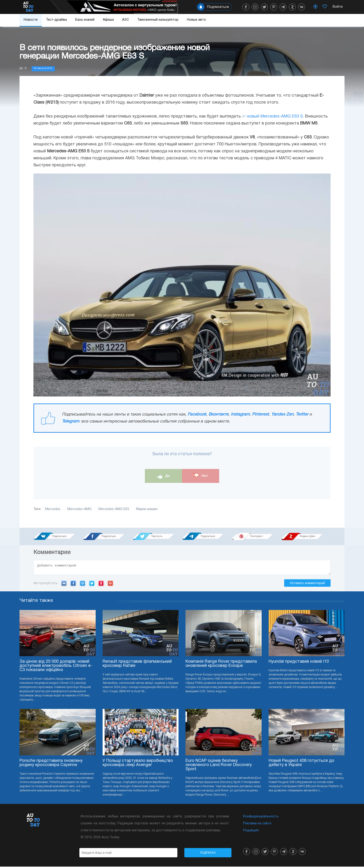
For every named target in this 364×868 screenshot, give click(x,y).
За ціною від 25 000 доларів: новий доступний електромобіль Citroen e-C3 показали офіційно (56, 667)
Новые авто (196, 20)
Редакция (251, 832)
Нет (201, 476)
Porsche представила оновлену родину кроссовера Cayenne (51, 764)
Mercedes (53, 509)
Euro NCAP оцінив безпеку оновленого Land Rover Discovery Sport (219, 766)
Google (110, 585)
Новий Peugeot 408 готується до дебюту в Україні (301, 764)
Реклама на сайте (257, 825)
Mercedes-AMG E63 (114, 509)
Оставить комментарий (307, 584)
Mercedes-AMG (79, 509)
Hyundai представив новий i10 (299, 663)
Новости (31, 20)
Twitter (302, 414)
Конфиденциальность (261, 818)
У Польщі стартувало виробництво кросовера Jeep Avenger (138, 764)
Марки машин (147, 509)
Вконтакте (218, 414)
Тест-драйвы (56, 20)
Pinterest (260, 414)
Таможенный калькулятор (158, 20)
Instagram (240, 414)
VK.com (64, 585)
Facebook (197, 414)
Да (164, 476)
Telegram (70, 421)
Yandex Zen (282, 414)
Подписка (208, 854)
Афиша (108, 20)
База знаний (85, 20)
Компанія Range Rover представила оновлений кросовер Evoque (221, 665)
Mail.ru (83, 585)
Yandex (101, 585)
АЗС (125, 20)
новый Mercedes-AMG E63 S (275, 116)
